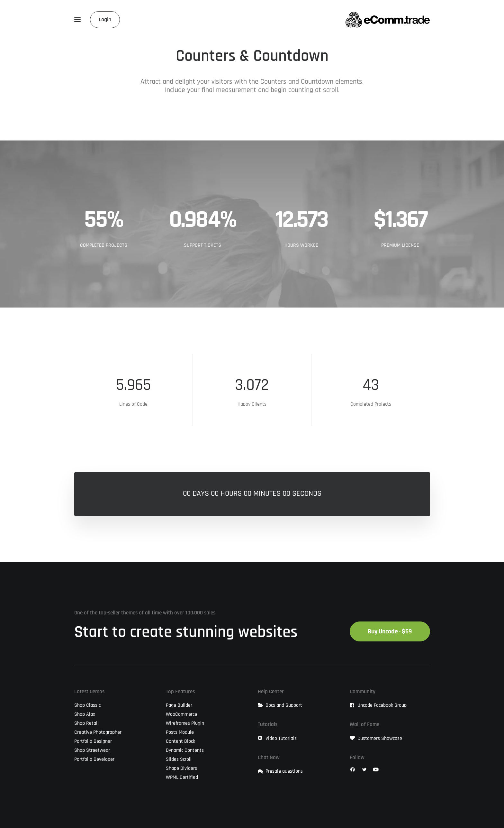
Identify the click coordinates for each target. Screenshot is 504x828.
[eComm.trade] (388, 20)
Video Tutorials (281, 738)
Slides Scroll (179, 759)
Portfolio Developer (94, 759)
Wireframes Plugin (185, 723)
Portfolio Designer (93, 741)
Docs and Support (284, 705)
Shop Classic (87, 705)
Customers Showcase (380, 738)
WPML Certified (182, 777)
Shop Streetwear (92, 750)
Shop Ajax (85, 714)
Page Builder (179, 705)
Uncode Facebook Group (382, 705)
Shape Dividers (181, 768)
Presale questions (284, 771)
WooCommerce (181, 714)
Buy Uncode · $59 (390, 631)
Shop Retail (86, 723)
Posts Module (180, 732)
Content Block (180, 741)
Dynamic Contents (185, 750)
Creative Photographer (98, 732)
